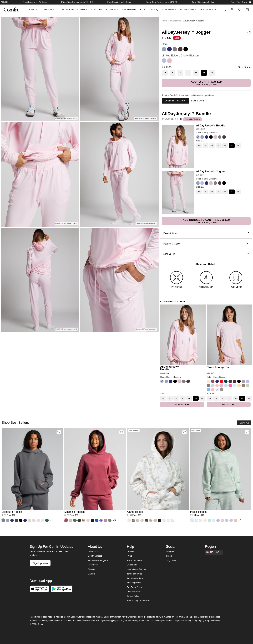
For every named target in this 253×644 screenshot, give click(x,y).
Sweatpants (129, 10)
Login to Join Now (175, 101)
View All (244, 423)
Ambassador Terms (136, 578)
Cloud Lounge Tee (218, 367)
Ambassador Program (98, 560)
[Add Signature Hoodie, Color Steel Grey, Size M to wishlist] (59, 432)
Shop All (35, 10)
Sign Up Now (40, 563)
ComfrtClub (93, 551)
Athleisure (169, 10)
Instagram (170, 551)
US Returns (132, 565)
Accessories (188, 10)
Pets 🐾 (154, 10)
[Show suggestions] (214, 552)
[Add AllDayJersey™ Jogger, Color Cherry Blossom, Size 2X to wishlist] (248, 32)
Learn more (198, 101)
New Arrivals (208, 10)
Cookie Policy (133, 596)
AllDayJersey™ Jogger (210, 171)
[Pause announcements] (250, 2)
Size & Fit (206, 254)
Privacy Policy (133, 592)
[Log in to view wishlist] (240, 9)
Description (206, 233)
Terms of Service (134, 574)
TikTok (169, 556)
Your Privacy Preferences (138, 601)
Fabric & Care (206, 244)
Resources (93, 565)
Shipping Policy (134, 583)
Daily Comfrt (171, 560)
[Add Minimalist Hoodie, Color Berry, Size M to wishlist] (121, 432)
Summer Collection (90, 10)
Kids (143, 10)
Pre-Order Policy (134, 587)
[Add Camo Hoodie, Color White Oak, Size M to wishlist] (184, 432)
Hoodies (49, 10)
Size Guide (244, 67)
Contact (91, 569)
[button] (248, 9)
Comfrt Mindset (95, 556)
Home (165, 21)
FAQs (129, 556)
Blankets (112, 10)
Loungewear (66, 10)
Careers (92, 574)
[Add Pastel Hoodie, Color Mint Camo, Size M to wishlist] (247, 432)
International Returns (136, 569)
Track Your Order (135, 560)
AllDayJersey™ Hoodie (211, 125)
